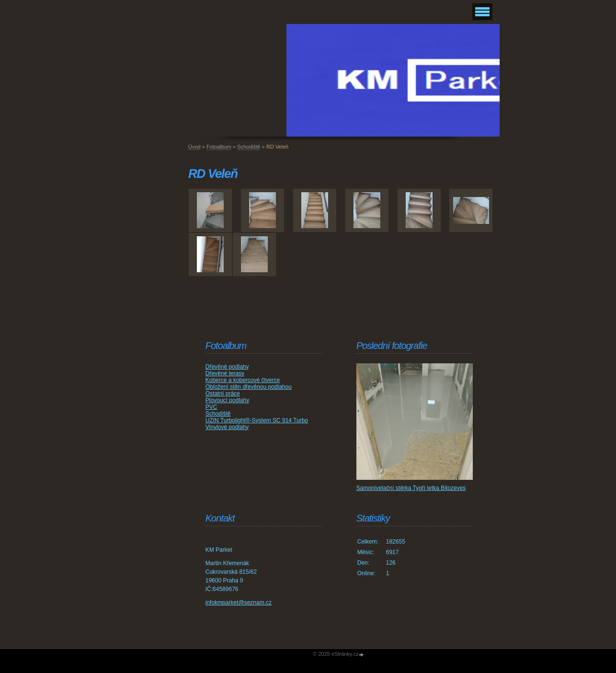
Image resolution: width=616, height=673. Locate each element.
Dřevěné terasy (225, 373)
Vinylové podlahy (227, 427)
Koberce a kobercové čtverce (243, 380)
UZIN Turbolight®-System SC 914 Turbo (257, 420)
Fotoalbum (219, 147)
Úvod (194, 147)
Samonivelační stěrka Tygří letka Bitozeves (411, 488)
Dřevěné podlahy (227, 367)
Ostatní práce (223, 394)
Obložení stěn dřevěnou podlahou (249, 387)
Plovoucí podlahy (227, 400)
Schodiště (249, 147)
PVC (211, 407)
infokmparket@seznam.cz (239, 603)
